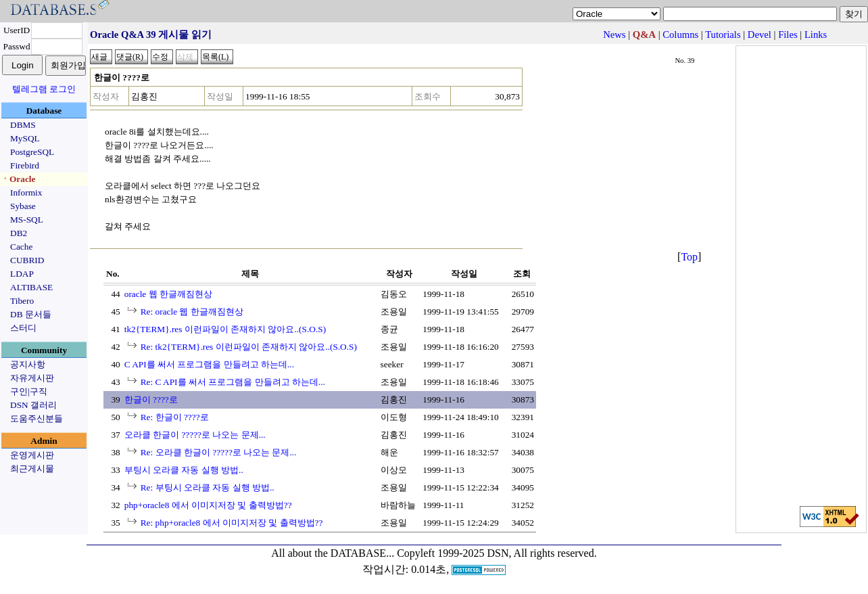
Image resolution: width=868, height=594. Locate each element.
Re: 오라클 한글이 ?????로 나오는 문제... (219, 452)
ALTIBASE (31, 287)
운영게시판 (32, 455)
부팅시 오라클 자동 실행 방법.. (184, 470)
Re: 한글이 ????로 (175, 417)
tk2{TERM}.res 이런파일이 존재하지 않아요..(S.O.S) (225, 329)
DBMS (23, 125)
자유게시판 (32, 378)
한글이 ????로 (151, 399)
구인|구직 (29, 391)
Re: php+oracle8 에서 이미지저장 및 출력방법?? (232, 523)
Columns (680, 35)
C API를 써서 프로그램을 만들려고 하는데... (209, 364)
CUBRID (27, 260)
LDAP (22, 274)
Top (689, 257)
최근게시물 (32, 469)
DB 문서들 (31, 314)
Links (816, 35)
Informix (26, 192)
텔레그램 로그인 (44, 89)
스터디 (23, 328)
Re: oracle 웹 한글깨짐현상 (192, 312)
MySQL (25, 138)
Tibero (22, 301)
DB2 (19, 233)
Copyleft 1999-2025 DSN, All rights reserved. (497, 553)
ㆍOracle (18, 179)
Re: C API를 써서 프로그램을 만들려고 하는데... (233, 382)
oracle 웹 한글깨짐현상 (168, 294)
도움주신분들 (37, 418)
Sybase (23, 206)
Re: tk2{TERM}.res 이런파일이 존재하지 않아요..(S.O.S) (249, 347)
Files (788, 35)
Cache (21, 247)
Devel (759, 35)
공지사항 (28, 364)
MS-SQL (27, 220)
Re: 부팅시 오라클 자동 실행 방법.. (208, 487)
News (614, 35)
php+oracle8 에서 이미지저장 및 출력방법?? (208, 505)
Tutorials (723, 35)
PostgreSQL (32, 152)
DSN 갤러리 (33, 405)
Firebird (25, 165)
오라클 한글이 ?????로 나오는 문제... (195, 435)
